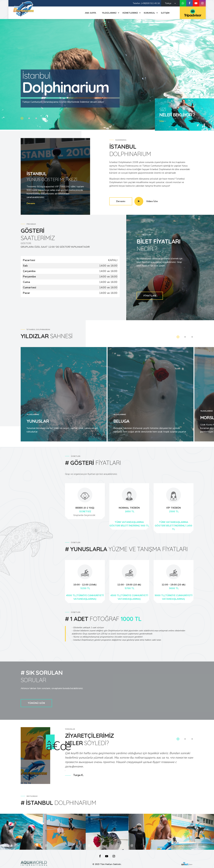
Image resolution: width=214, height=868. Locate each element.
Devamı (31, 203)
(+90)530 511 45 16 (150, 3)
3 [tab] (36, 118)
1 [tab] (22, 118)
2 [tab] (29, 118)
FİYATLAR (150, 296)
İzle (161, 121)
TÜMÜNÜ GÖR (36, 703)
